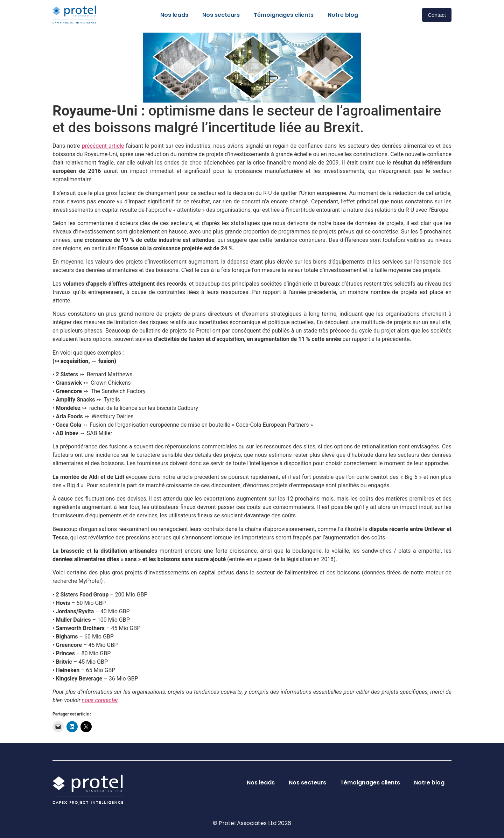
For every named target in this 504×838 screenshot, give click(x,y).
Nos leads (174, 15)
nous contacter (100, 700)
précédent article (103, 146)
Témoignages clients (284, 15)
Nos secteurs (221, 15)
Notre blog (343, 15)
